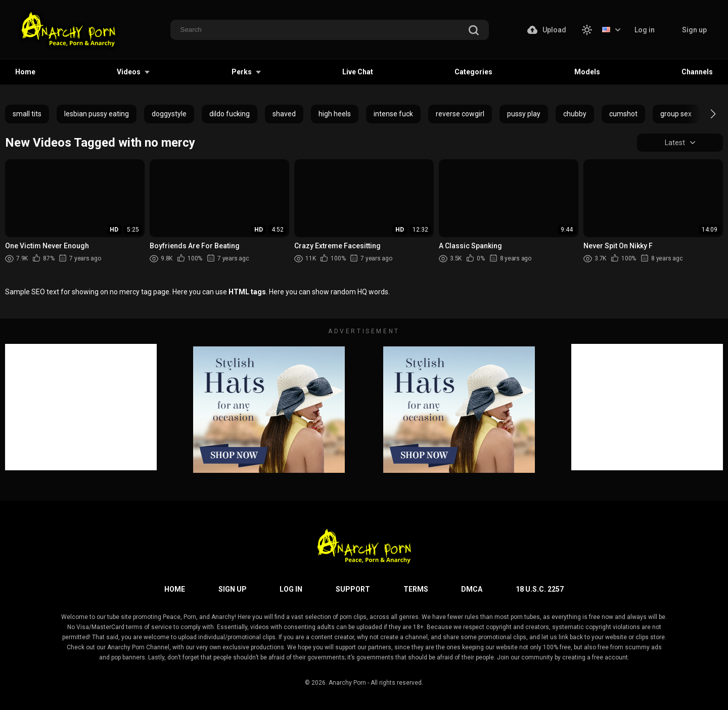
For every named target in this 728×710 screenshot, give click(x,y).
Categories (473, 72)
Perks (242, 72)
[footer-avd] (269, 410)
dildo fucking (230, 114)
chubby (575, 114)
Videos (129, 72)
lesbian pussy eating (97, 114)
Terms (416, 589)
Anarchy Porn (347, 683)
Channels (697, 72)
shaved (284, 114)
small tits (27, 114)
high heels (335, 114)
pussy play (524, 114)
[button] (704, 114)
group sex (676, 114)
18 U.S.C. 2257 (540, 589)
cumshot (623, 114)
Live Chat (358, 72)
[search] (474, 31)
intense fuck (393, 114)
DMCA (472, 589)
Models (587, 72)
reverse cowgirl (460, 114)
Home (25, 72)
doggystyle (169, 114)
